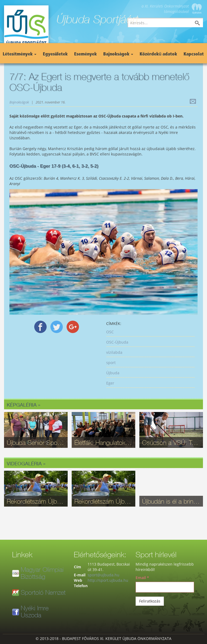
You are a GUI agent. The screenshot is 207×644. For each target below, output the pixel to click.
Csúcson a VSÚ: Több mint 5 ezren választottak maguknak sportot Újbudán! (171, 442)
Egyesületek (55, 54)
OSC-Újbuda (117, 342)
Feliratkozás (150, 601)
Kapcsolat (194, 54)
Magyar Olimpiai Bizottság (42, 573)
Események (85, 54)
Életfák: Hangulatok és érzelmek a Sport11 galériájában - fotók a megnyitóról (103, 442)
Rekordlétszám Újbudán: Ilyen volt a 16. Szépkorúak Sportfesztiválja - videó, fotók (36, 501)
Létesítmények (20, 54)
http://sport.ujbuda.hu (108, 580)
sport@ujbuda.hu (103, 575)
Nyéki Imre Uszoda (35, 611)
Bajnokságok (118, 54)
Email (142, 578)
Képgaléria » (23, 405)
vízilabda (114, 352)
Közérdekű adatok (158, 54)
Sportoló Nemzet (43, 592)
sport (111, 363)
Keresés (201, 24)
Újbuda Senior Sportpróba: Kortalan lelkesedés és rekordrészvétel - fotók (36, 442)
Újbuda (113, 373)
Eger (110, 383)
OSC (110, 332)
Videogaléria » (26, 463)
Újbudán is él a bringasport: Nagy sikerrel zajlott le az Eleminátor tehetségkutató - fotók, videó (171, 501)
